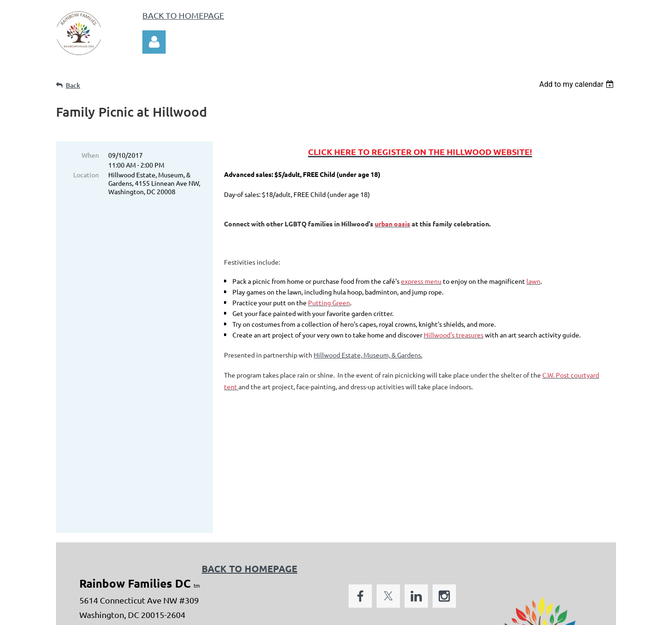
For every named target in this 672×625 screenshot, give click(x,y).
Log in (154, 42)
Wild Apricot (505, 613)
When (90, 155)
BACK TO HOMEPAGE (183, 15)
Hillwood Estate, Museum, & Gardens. (368, 355)
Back (73, 85)
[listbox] (577, 84)
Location (86, 175)
